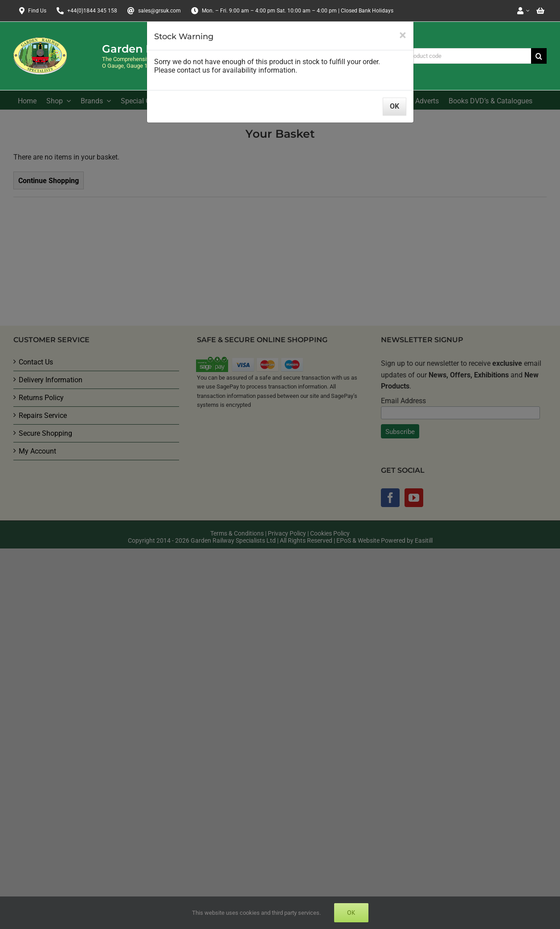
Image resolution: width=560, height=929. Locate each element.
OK (394, 106)
